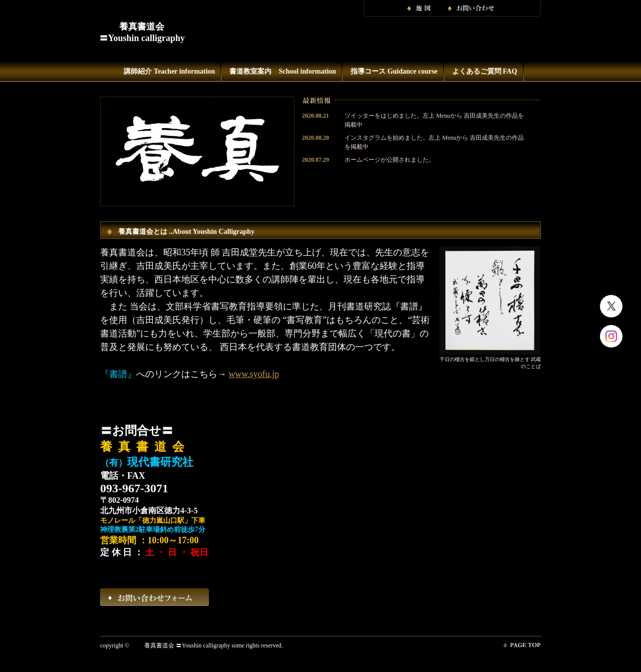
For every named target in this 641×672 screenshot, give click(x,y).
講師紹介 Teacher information (169, 71)
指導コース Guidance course (394, 71)
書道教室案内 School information (283, 71)
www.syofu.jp (254, 374)
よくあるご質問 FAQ (485, 71)
